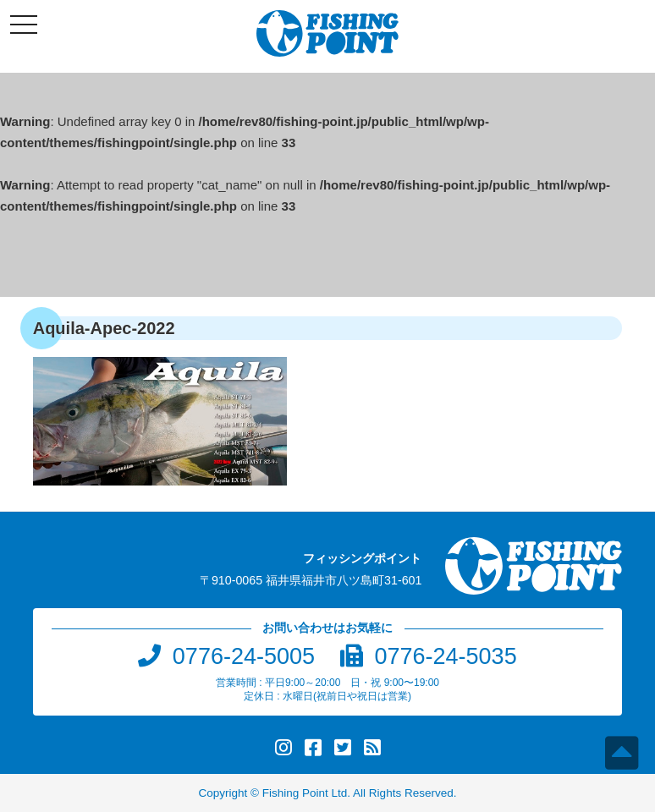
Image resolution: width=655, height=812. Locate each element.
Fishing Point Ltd (305, 793)
